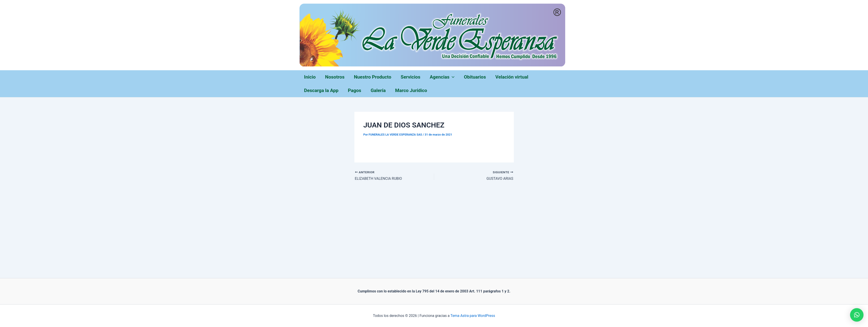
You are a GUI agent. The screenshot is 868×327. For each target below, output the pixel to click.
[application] (452, 77)
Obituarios (475, 77)
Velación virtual (512, 77)
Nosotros (335, 77)
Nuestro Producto (373, 77)
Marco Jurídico (411, 90)
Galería (378, 90)
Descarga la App (321, 90)
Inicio (310, 77)
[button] (857, 315)
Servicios (410, 77)
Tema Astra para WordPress (473, 316)
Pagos (355, 90)
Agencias (442, 77)
